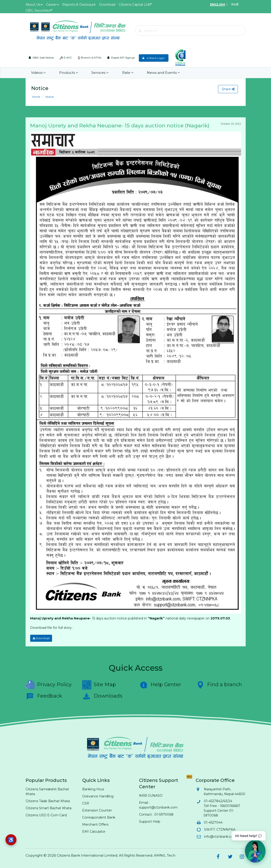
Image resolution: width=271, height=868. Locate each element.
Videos (38, 73)
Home (36, 97)
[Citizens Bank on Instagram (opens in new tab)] (242, 856)
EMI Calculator (94, 831)
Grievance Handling (98, 796)
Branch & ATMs (89, 58)
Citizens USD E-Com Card (46, 815)
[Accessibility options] (11, 840)
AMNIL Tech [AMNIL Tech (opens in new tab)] (165, 855)
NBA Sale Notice (41, 58)
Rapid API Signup (121, 58)
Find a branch (219, 685)
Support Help (150, 821)
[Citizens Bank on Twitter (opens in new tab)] (230, 856)
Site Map (99, 685)
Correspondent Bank (99, 817)
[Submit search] (140, 31)
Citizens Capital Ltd (134, 5)
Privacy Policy (49, 685)
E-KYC (66, 58)
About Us (34, 5)
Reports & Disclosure (79, 5)
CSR (86, 803)
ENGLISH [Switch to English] (217, 5)
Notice (49, 97)
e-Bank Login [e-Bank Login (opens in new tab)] (154, 58)
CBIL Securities (38, 10)
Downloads (102, 696)
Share (228, 89)
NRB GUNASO (151, 795)
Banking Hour (93, 789)
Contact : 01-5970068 (156, 814)
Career (53, 5)
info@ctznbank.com (220, 836)
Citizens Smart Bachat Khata (49, 808)
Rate (127, 73)
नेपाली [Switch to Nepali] (235, 5)
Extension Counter (97, 810)
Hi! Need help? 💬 (249, 836)
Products (68, 73)
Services (100, 73)
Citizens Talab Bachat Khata (48, 801)
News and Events (163, 73)
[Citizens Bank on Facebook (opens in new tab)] (218, 856)
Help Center (160, 685)
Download (107, 5)
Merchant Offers (95, 824)
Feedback (44, 696)
